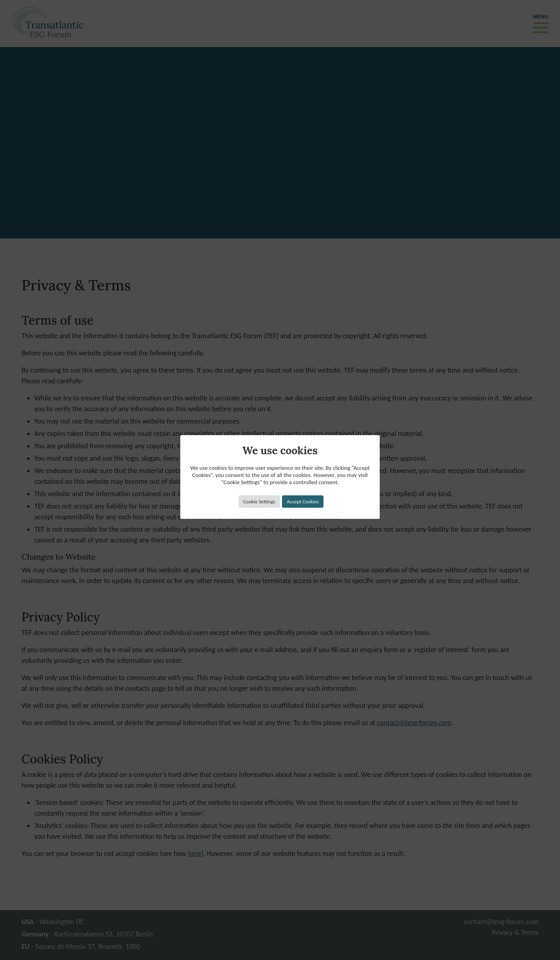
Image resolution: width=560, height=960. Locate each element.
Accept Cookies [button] (303, 502)
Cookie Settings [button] (259, 502)
